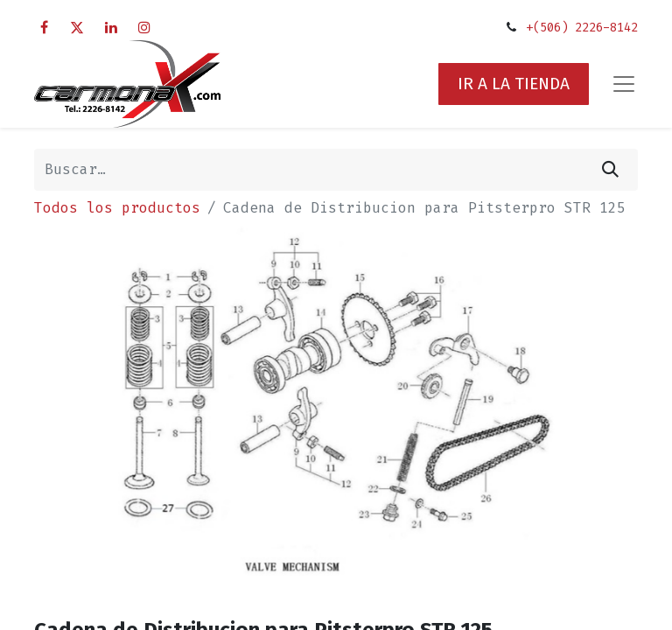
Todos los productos (117, 208)
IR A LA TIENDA (514, 84)
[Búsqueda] (610, 170)
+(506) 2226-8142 (582, 28)
